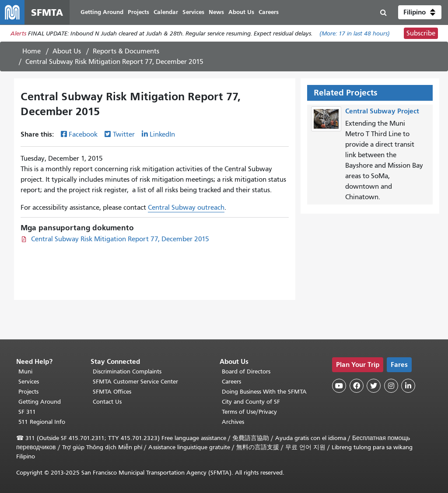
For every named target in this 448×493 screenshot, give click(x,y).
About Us (67, 51)
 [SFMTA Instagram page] (391, 386)
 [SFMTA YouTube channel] (339, 386)
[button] (420, 12)
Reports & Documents (126, 51)
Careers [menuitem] (269, 12)
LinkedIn (162, 134)
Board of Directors (246, 372)
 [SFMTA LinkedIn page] (408, 386)
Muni (25, 372)
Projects (28, 392)
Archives (233, 422)
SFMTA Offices (112, 392)
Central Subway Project (382, 111)
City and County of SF (251, 402)
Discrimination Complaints (127, 372)
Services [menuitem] (193, 12)
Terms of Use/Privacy (249, 412)
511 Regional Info (42, 422)
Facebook (83, 134)
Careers (231, 382)
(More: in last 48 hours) (355, 33)
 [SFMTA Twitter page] (374, 386)
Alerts (18, 33)
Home (31, 51)
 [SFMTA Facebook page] (357, 386)
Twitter (124, 134)
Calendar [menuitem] (166, 12)
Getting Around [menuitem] (102, 12)
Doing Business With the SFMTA (264, 392)
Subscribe (421, 33)
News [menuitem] (216, 12)
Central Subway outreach (186, 208)
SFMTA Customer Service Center (135, 382)
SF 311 (27, 412)
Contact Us (107, 402)
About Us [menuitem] (241, 12)
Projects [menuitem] (138, 12)
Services (29, 382)
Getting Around (40, 402)
